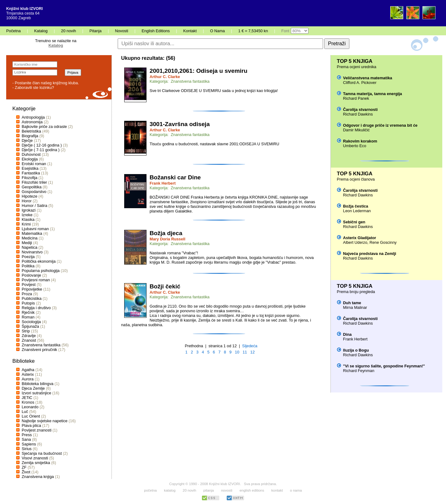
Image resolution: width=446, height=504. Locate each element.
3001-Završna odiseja (180, 124)
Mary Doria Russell (167, 239)
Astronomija (32, 122)
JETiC (27, 398)
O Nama (217, 31)
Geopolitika (32, 187)
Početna (13, 31)
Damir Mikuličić (356, 130)
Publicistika (32, 298)
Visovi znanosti (35, 458)
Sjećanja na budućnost (42, 453)
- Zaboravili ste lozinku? (33, 88)
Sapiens (29, 444)
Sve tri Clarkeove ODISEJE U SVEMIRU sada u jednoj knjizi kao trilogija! (214, 91)
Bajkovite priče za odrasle (44, 127)
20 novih (68, 31)
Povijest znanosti (37, 430)
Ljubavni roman (35, 229)
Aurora (28, 379)
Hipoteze (30, 196)
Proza (27, 294)
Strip (26, 331)
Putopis (28, 303)
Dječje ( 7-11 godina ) (41, 150)
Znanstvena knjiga (38, 477)
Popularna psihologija (41, 271)
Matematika (32, 233)
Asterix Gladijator (360, 238)
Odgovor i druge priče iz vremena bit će (380, 125)
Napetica (30, 247)
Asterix (28, 374)
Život (26, 472)
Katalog (41, 31)
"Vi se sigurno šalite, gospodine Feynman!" (384, 366)
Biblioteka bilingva (37, 384)
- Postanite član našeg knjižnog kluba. (46, 83)
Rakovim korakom (360, 141)
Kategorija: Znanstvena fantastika (180, 81)
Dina (348, 334)
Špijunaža (30, 326)
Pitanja (96, 31)
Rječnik (28, 312)
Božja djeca (166, 233)
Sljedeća (250, 346)
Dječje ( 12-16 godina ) (42, 145)
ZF (24, 467)
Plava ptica (31, 425)
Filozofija (30, 178)
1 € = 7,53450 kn (253, 31)
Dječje (27, 140)
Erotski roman (34, 164)
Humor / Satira (35, 206)
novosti (227, 490)
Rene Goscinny (383, 242)
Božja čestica (356, 206)
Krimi (26, 224)
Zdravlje (29, 336)
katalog (170, 490)
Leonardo (30, 407)
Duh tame (352, 303)
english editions (252, 490)
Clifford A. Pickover (360, 83)
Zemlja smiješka (36, 463)
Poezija (28, 257)
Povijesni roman (36, 280)
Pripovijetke (32, 289)
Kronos (28, 402)
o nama (296, 490)
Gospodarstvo (34, 192)
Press (27, 435)
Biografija (30, 136)
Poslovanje (31, 275)
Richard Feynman (359, 371)
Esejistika (30, 168)
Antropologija (33, 117)
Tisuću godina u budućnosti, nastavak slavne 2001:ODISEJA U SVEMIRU (214, 144)
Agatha (28, 370)
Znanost (29, 340)
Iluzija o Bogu (356, 350)
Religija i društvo (36, 308)
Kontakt (190, 31)
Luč (25, 412)
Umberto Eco (355, 146)
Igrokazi (29, 210)
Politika (28, 266)
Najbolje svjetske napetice (45, 421)
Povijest (29, 285)
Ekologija (30, 159)
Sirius (27, 449)
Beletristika (31, 131)
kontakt (277, 490)
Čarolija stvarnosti (361, 110)
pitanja (209, 490)
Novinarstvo (32, 252)
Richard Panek (356, 98)
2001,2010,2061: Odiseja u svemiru (199, 71)
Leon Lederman (357, 211)
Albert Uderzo (355, 242)
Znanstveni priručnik (39, 350)
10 (237, 352)
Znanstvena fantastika (41, 345)
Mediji (27, 243)
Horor (27, 201)
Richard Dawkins (358, 114)
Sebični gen (354, 222)
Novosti (122, 31)
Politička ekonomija (39, 261)
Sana (26, 439)
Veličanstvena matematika (368, 78)
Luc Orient (31, 416)
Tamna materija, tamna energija (373, 94)
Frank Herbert (163, 183)
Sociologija (31, 322)
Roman (28, 317)
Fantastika (31, 173)
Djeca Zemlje (33, 388)
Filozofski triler (34, 182)
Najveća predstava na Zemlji (370, 254)
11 (245, 352)
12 (252, 352)
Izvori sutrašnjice (36, 393)
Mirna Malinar (355, 307)
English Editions (156, 31)
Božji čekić (165, 286)
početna (150, 490)
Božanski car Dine (175, 177)
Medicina (30, 238)
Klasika (28, 219)
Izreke (27, 215)
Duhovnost (31, 154)
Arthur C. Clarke (165, 77)
